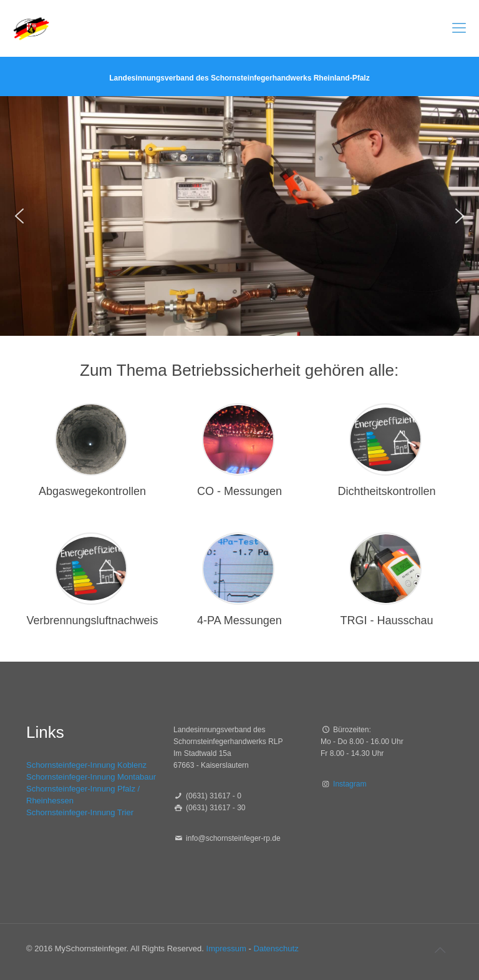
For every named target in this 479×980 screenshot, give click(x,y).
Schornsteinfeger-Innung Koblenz (86, 765)
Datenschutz (276, 948)
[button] (19, 216)
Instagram (350, 784)
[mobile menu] (459, 28)
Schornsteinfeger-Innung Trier (80, 812)
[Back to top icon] (440, 950)
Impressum (226, 948)
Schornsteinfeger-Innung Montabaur (91, 777)
